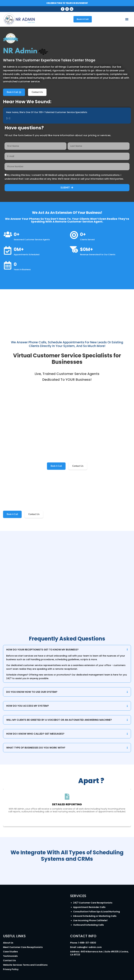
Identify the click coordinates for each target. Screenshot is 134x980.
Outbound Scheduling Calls (88, 925)
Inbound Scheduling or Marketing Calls (95, 916)
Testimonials (10, 956)
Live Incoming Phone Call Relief (90, 920)
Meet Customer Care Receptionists (23, 947)
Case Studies (10, 952)
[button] (127, 19)
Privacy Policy (11, 969)
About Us (8, 943)
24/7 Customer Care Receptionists (93, 903)
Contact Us (9, 960)
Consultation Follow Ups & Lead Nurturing (96, 912)
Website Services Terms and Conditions (25, 965)
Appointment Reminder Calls (89, 907)
